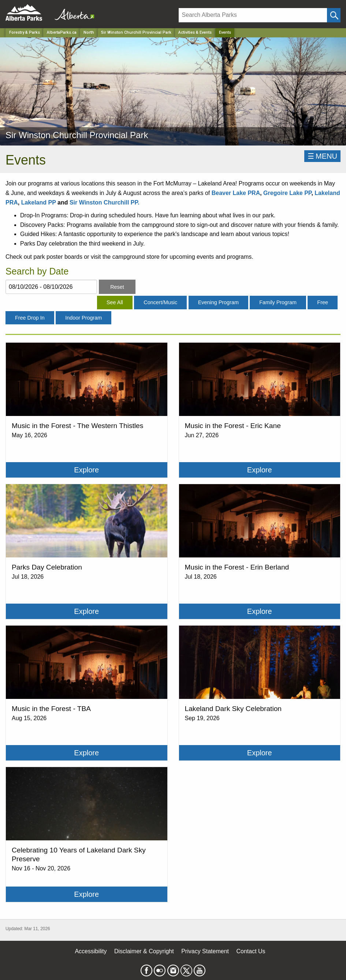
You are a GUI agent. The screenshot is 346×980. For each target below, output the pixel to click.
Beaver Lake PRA (236, 193)
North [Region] (89, 32)
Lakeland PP (39, 202)
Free (323, 302)
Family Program (278, 302)
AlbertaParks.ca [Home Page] (62, 32)
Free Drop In (30, 318)
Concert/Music (160, 302)
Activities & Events (195, 32)
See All (115, 302)
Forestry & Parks (25, 32)
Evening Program (218, 302)
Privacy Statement (205, 951)
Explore (86, 470)
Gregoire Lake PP (287, 193)
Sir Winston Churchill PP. (105, 202)
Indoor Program (83, 318)
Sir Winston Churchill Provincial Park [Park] (136, 32)
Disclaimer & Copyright (144, 951)
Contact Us (251, 951)
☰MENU (322, 156)
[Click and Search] (334, 15)
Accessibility (91, 951)
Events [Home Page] (225, 32)
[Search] (253, 15)
